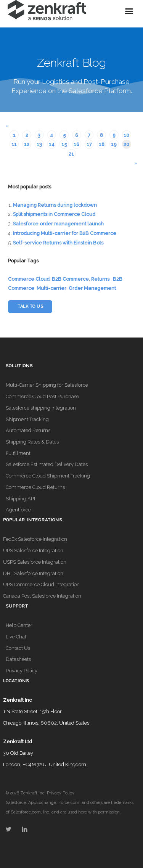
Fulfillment (18, 453)
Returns (100, 279)
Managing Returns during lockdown (55, 205)
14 (52, 144)
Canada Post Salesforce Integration (42, 596)
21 (71, 154)
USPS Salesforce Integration (35, 562)
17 (89, 144)
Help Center (19, 625)
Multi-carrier (51, 288)
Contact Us (18, 648)
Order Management (92, 288)
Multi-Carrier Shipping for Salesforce (47, 385)
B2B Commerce (70, 279)
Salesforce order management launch (58, 224)
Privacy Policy (22, 671)
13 (39, 144)
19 (114, 144)
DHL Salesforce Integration (33, 573)
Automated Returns (28, 430)
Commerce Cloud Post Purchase (42, 396)
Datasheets (18, 659)
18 (102, 144)
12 (27, 144)
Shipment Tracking (27, 419)
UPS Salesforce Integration (33, 551)
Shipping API (20, 499)
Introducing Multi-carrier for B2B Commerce (65, 233)
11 (14, 144)
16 (76, 144)
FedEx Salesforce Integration (35, 539)
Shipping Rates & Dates (32, 442)
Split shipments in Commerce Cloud (54, 214)
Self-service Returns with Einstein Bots (58, 243)
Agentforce (18, 510)
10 (126, 135)
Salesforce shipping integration (41, 408)
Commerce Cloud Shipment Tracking (48, 476)
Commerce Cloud (29, 279)
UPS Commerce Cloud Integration (41, 584)
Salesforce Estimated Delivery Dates (47, 464)
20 (126, 144)
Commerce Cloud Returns (35, 487)
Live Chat (16, 637)
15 (64, 144)
